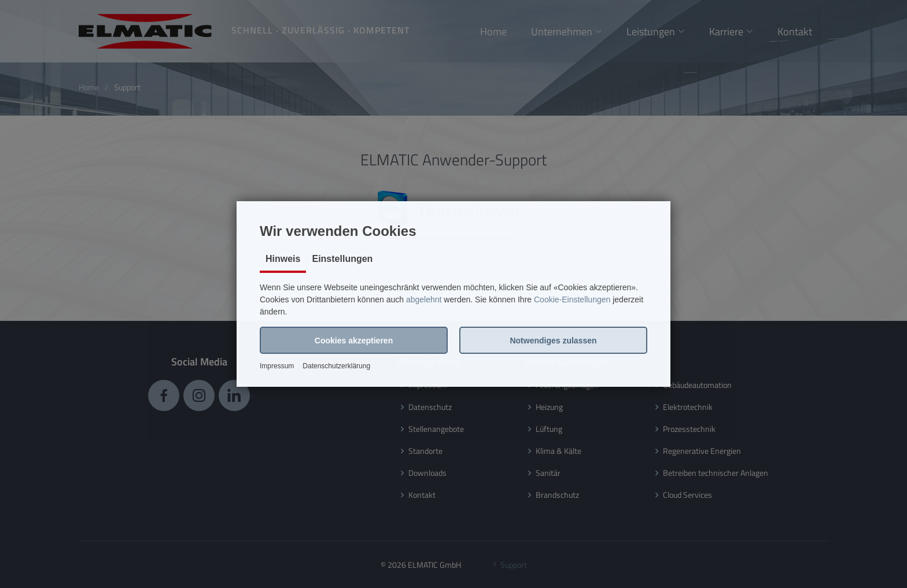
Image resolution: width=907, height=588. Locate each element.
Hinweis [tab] (283, 259)
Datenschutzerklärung (336, 366)
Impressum (277, 366)
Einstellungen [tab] (342, 259)
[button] (354, 340)
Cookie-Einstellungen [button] (572, 299)
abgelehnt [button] (424, 299)
